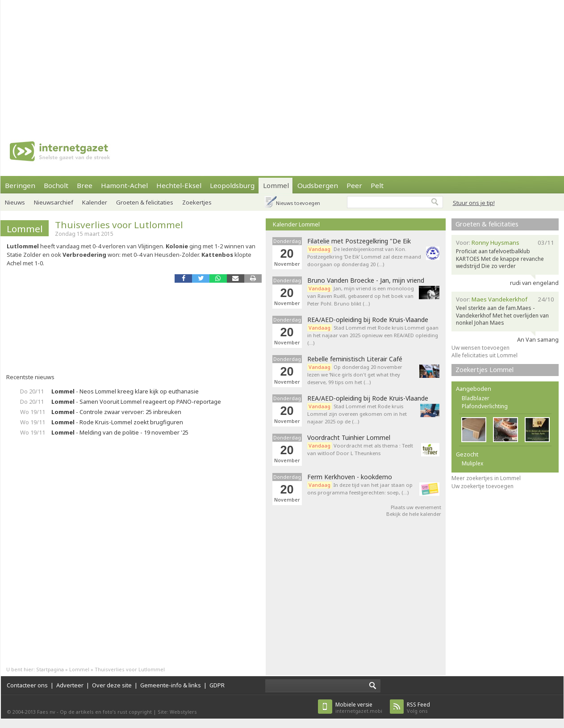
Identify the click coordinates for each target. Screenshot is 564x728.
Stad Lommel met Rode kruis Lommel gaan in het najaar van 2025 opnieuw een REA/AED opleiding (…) (373, 335)
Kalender (95, 202)
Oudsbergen (318, 185)
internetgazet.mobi (359, 708)
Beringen (20, 185)
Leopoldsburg (232, 185)
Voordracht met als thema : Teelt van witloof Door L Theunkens (360, 449)
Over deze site (112, 685)
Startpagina (50, 669)
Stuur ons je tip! (474, 203)
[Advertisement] (152, 63)
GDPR (217, 685)
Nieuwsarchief (54, 202)
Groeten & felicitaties (145, 202)
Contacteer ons (27, 685)
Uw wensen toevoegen (480, 348)
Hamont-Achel (124, 185)
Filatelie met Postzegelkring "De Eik (359, 241)
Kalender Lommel (296, 224)
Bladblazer (476, 398)
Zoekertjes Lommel (485, 370)
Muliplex (472, 463)
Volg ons (418, 708)
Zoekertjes (197, 202)
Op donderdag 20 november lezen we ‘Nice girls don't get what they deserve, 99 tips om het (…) (355, 374)
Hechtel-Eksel (179, 185)
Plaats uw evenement (416, 507)
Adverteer (70, 685)
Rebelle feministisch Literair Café (355, 359)
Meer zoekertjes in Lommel (486, 478)
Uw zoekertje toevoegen (483, 486)
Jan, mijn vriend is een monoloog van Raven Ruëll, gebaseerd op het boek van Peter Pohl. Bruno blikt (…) (361, 296)
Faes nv (46, 712)
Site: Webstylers (177, 712)
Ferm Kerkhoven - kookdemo (350, 477)
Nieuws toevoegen (298, 203)
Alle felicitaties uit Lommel (485, 355)
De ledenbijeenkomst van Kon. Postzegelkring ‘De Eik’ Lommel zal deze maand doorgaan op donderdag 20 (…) (364, 257)
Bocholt (56, 185)
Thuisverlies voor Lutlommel (119, 225)
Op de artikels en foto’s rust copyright (106, 712)
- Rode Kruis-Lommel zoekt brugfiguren (117, 422)
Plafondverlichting (485, 406)
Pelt (377, 185)
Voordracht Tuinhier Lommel (349, 438)
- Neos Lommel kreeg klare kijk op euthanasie (125, 391)
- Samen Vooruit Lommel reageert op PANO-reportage (136, 402)
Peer (354, 185)
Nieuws (15, 202)
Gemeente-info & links (171, 685)
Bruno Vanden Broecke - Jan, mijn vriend (366, 280)
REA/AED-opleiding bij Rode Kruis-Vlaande (368, 320)
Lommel (276, 185)
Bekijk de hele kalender (414, 514)
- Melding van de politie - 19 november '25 (120, 432)
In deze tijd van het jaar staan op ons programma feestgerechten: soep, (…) (360, 489)
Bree (85, 185)
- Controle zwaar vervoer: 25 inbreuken (116, 412)
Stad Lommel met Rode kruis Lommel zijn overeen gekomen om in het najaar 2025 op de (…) (357, 414)
